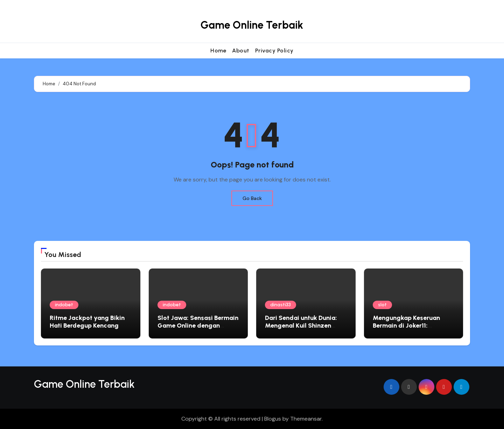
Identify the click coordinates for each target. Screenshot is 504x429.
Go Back (252, 198)
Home (218, 51)
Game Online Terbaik (252, 25)
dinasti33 (281, 305)
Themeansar (306, 419)
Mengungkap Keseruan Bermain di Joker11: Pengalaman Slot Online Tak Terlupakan (408, 329)
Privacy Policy (274, 51)
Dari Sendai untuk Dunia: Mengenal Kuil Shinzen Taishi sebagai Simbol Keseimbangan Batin (301, 329)
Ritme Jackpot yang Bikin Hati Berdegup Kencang (87, 322)
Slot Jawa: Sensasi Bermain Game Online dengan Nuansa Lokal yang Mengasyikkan (198, 329)
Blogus (273, 419)
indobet (64, 305)
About (241, 51)
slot (382, 305)
